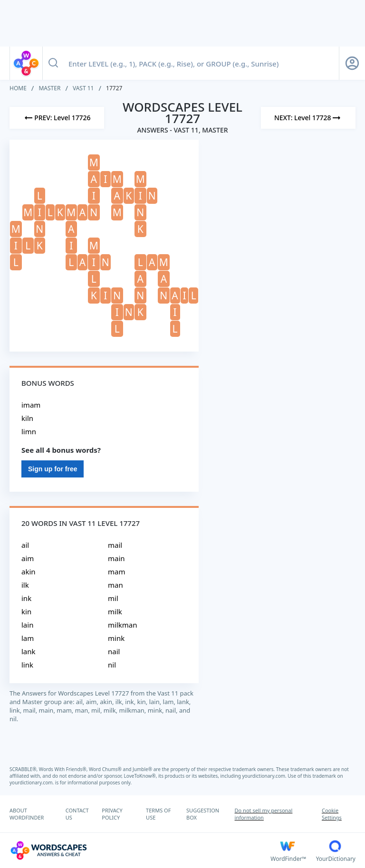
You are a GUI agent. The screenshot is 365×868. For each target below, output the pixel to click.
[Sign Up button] (352, 63)
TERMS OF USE (158, 814)
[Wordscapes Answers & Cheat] (140, 850)
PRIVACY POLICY (112, 814)
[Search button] (53, 63)
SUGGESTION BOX (203, 814)
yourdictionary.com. (265, 776)
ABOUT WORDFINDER (27, 814)
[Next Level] (308, 118)
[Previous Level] (57, 118)
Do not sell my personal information (264, 814)
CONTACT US (77, 814)
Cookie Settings (332, 814)
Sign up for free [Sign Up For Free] (53, 469)
